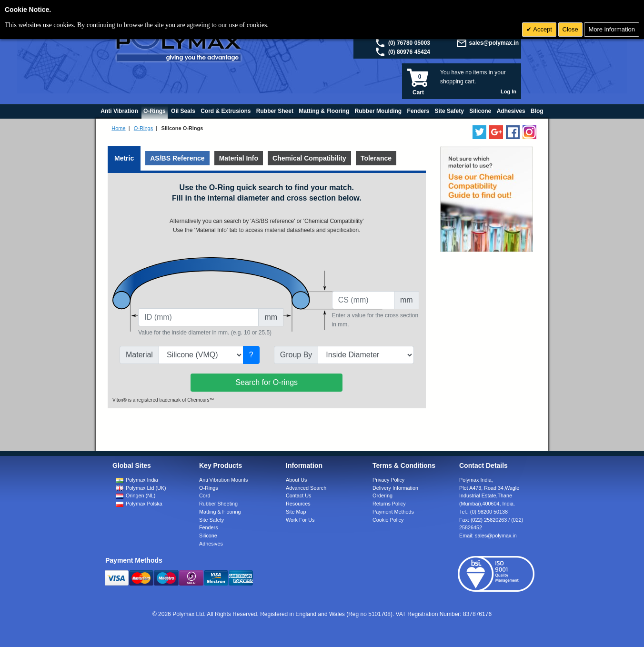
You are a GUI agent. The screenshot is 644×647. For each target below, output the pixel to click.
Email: (488, 536)
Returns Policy (389, 504)
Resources (298, 504)
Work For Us (300, 520)
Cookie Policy (388, 520)
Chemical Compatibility (309, 158)
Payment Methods (393, 512)
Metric (124, 158)
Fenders (209, 527)
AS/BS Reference (177, 158)
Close (570, 29)
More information (612, 29)
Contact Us (298, 495)
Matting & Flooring (220, 512)
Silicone (208, 536)
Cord (205, 495)
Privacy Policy (388, 480)
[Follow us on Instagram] (529, 132)
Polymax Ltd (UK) (146, 488)
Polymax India (142, 480)
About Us (296, 480)
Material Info (239, 158)
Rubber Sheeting (218, 504)
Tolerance (376, 158)
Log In (508, 91)
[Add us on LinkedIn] (496, 132)
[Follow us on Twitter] (479, 132)
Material (139, 355)
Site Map (296, 512)
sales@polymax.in (494, 43)
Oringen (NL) (141, 495)
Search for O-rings (267, 382)
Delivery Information (395, 488)
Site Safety (211, 520)
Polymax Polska (144, 504)
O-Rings (143, 128)
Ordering (382, 495)
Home (118, 128)
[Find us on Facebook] (513, 132)
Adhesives (211, 544)
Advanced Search (306, 488)
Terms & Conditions (404, 465)
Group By (296, 355)
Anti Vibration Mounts (223, 480)
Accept (542, 29)
